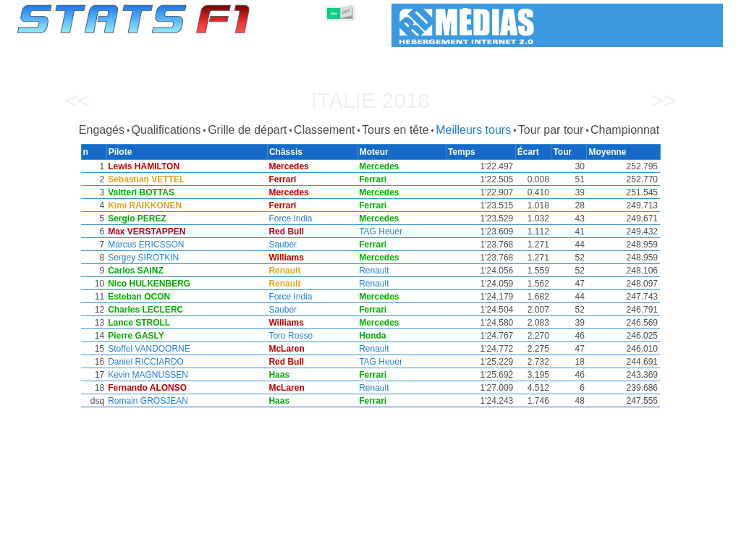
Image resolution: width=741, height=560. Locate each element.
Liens (581, 546)
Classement (324, 130)
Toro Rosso (292, 336)
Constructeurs (293, 546)
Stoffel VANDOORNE (148, 349)
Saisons (124, 546)
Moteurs (355, 546)
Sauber (284, 245)
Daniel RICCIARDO (145, 362)
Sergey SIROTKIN (143, 258)
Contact (694, 546)
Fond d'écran (635, 546)
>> (663, 100)
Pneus (400, 546)
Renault (375, 271)
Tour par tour (551, 130)
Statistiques (67, 546)
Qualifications (166, 130)
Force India (292, 219)
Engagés (102, 130)
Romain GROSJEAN (147, 401)
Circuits (492, 546)
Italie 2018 (371, 100)
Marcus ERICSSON (145, 245)
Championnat (625, 130)
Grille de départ (247, 130)
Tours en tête (395, 130)
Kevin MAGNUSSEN (147, 375)
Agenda (539, 546)
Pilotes (234, 546)
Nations (444, 546)
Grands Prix (180, 546)
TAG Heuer (382, 232)
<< (77, 100)
